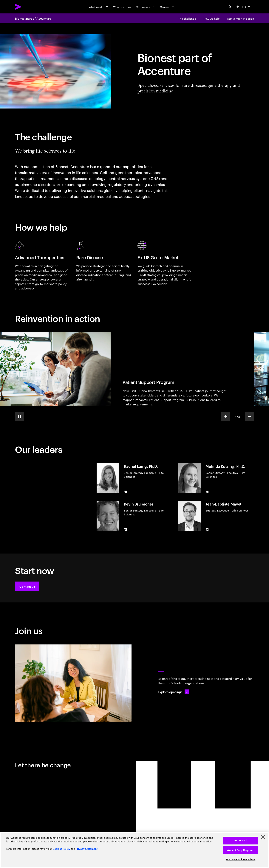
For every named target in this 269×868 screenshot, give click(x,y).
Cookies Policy (61, 849)
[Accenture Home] (26, 7)
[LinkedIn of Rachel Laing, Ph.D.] (125, 492)
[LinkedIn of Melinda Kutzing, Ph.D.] (207, 492)
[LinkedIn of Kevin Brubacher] (125, 530)
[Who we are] (145, 7)
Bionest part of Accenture (33, 18)
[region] (134, 850)
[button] (27, 586)
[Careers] (167, 7)
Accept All (241, 840)
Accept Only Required (241, 850)
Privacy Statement (87, 849)
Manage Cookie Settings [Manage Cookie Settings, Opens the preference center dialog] (241, 860)
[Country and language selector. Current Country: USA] (244, 7)
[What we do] (99, 7)
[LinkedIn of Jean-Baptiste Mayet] (207, 530)
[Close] (263, 837)
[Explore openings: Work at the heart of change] (173, 692)
